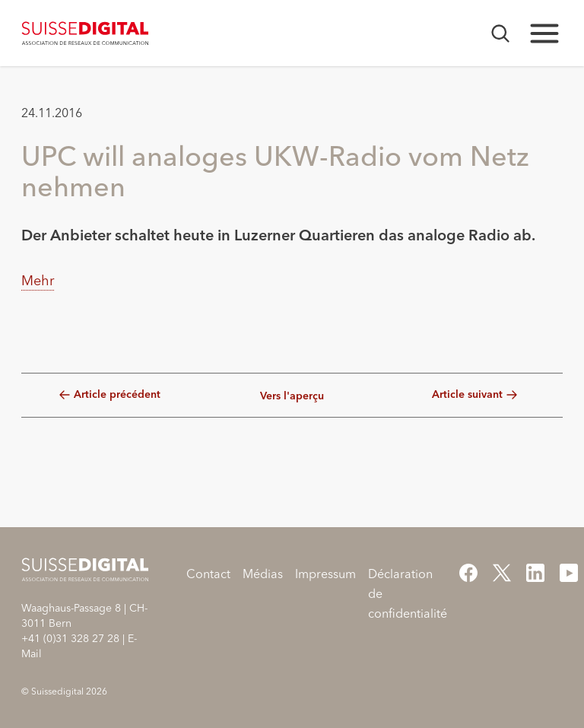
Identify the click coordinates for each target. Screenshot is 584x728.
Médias (263, 574)
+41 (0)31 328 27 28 (70, 638)
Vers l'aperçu (292, 396)
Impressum (325, 574)
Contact (208, 574)
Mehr (38, 280)
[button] (38, 336)
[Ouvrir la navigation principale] (544, 33)
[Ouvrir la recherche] (500, 33)
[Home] (86, 33)
